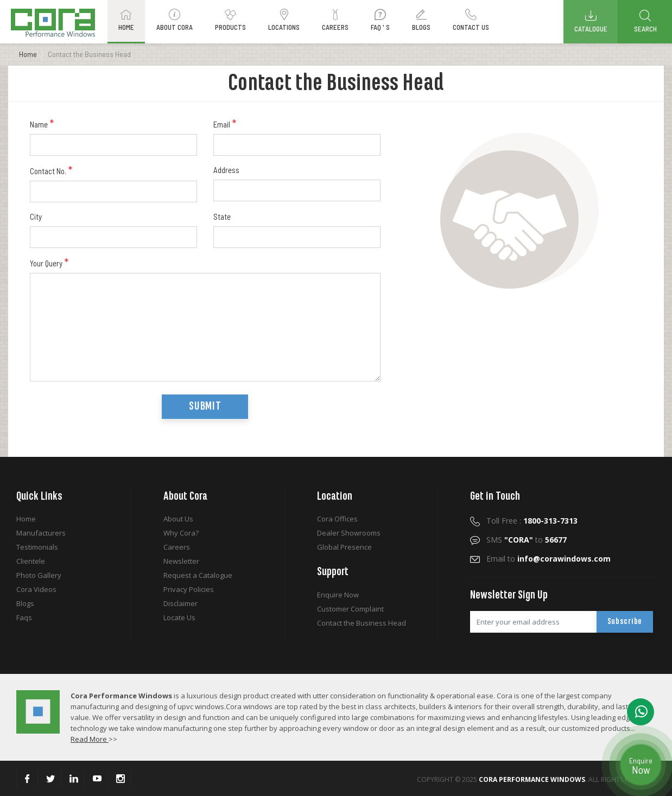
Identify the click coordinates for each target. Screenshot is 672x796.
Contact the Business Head (362, 623)
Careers (177, 547)
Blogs (25, 603)
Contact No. (51, 170)
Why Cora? (181, 533)
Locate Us (179, 617)
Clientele (31, 561)
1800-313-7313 (550, 521)
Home (28, 54)
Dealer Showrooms (349, 533)
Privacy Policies (189, 589)
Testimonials (37, 547)
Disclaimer (180, 603)
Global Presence (344, 547)
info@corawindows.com (564, 559)
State (222, 216)
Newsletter (181, 561)
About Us (178, 519)
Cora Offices (337, 519)
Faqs (24, 617)
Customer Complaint (350, 609)
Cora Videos (36, 589)
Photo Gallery (39, 575)
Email (225, 124)
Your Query (49, 263)
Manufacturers (41, 533)
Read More (90, 739)
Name (42, 124)
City (36, 216)
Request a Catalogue (198, 575)
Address (226, 170)
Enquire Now (338, 595)
